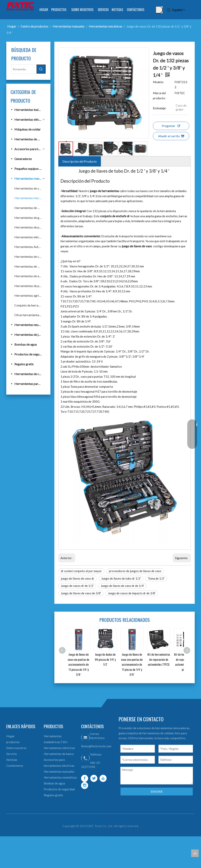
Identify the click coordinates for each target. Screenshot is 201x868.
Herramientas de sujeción (30, 188)
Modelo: (158, 82)
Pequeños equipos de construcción (30, 169)
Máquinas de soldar (27, 129)
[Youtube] (103, 778)
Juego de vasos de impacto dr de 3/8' (132, 593)
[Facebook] (85, 778)
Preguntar (171, 126)
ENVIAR (157, 791)
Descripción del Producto (80, 161)
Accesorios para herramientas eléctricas (30, 149)
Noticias (12, 760)
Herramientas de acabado (30, 276)
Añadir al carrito (171, 136)
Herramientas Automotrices (30, 247)
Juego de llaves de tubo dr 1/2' (121, 578)
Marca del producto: (159, 96)
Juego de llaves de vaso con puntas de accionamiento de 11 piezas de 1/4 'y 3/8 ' (79, 664)
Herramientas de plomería (30, 286)
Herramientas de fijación (30, 208)
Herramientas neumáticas (30, 325)
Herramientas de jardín (30, 335)
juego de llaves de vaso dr (78, 578)
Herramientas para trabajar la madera (30, 384)
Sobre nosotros (16, 748)
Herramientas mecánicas (30, 198)
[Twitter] (94, 778)
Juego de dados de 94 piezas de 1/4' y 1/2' (105, 659)
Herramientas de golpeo (30, 218)
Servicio (12, 754)
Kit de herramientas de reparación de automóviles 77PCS (159, 659)
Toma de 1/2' (156, 578)
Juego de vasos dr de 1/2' (77, 586)
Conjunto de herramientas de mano (30, 305)
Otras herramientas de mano (30, 315)
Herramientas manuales (30, 178)
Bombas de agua (26, 344)
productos (13, 742)
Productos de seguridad (30, 354)
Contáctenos (15, 766)
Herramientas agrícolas (30, 295)
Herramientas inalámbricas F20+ (30, 110)
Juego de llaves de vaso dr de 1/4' (122, 586)
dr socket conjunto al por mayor (81, 571)
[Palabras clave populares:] (159, 10)
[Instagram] (85, 785)
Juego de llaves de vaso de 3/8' (81, 593)
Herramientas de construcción (30, 374)
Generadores (23, 159)
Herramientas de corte (30, 256)
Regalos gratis (24, 364)
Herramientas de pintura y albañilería (30, 227)
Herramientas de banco (30, 139)
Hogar (11, 736)
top (195, 853)
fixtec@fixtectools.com (96, 746)
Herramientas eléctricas (30, 119)
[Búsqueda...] (24, 69)
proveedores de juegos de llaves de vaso (135, 571)
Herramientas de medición (30, 266)
